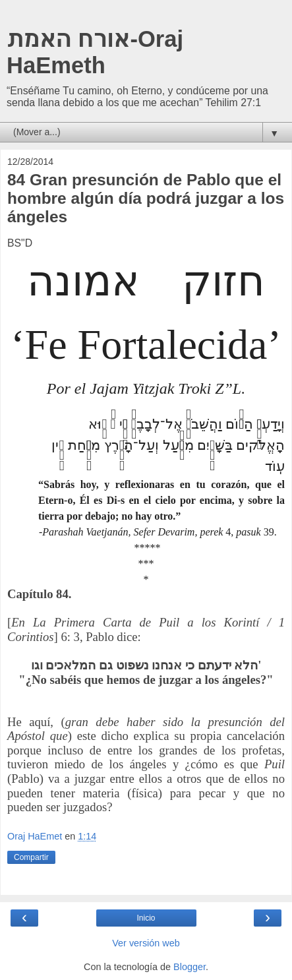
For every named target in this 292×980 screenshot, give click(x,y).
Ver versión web (146, 943)
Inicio (146, 918)
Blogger (190, 967)
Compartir (31, 857)
